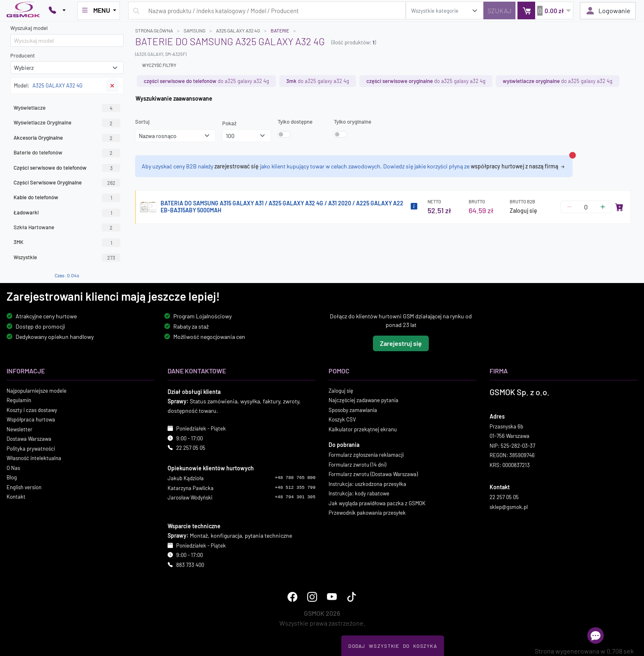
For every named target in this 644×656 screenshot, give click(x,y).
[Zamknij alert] (573, 155)
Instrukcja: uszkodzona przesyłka (367, 484)
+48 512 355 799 (295, 488)
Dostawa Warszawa (29, 439)
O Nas (13, 468)
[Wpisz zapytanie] (267, 10)
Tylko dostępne (295, 122)
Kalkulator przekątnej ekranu (363, 429)
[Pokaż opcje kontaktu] (57, 11)
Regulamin (19, 400)
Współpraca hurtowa (31, 419)
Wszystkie (67, 258)
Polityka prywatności (31, 449)
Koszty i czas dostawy (32, 410)
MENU (96, 10)
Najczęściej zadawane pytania (363, 400)
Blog (12, 477)
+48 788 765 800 (295, 478)
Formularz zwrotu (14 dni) (357, 465)
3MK (67, 242)
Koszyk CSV (342, 419)
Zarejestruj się (401, 343)
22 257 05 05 (191, 448)
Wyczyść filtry (159, 65)
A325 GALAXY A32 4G (238, 30)
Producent (23, 55)
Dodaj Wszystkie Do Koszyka (393, 646)
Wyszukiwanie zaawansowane (174, 98)
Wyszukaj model (29, 28)
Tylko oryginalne (353, 122)
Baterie (280, 30)
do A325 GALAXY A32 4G (206, 81)
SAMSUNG (194, 30)
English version (24, 487)
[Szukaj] (499, 10)
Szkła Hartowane (67, 228)
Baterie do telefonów (67, 153)
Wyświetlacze (67, 108)
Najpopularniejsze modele (37, 391)
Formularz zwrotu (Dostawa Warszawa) (373, 474)
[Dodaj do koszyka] (619, 207)
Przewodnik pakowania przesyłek (367, 513)
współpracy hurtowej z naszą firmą (518, 166)
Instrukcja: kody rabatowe (359, 493)
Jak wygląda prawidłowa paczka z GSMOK (377, 503)
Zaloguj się (523, 211)
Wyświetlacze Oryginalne (67, 123)
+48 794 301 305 (295, 497)
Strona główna (154, 30)
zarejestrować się (237, 166)
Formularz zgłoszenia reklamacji (366, 455)
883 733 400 (190, 565)
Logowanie (608, 11)
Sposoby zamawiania (353, 410)
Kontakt (16, 497)
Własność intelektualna (34, 458)
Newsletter (20, 429)
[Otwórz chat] (596, 635)
